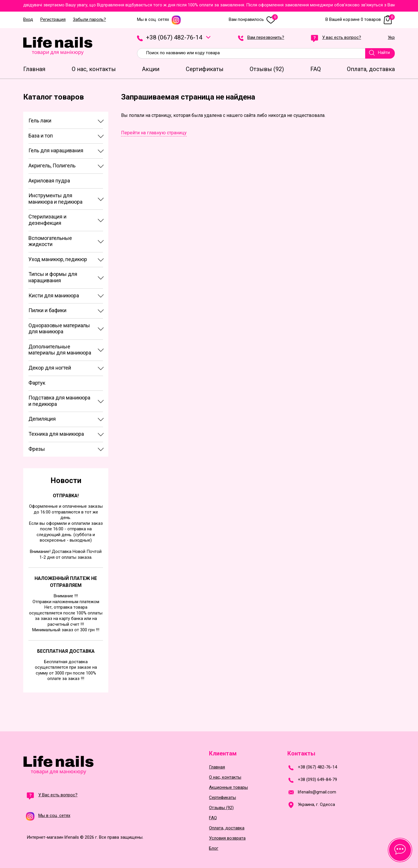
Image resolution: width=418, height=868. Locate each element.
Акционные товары (228, 787)
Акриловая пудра (49, 181)
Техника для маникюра (56, 434)
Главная (217, 767)
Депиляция (42, 419)
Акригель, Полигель (52, 166)
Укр (391, 38)
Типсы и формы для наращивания (53, 277)
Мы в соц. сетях (159, 20)
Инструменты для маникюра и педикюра (55, 199)
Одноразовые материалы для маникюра (59, 329)
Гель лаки (40, 121)
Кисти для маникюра (54, 295)
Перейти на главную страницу (154, 133)
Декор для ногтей (50, 368)
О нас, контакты (225, 777)
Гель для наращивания (56, 150)
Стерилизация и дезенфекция (47, 220)
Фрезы (37, 449)
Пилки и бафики (47, 310)
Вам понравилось (253, 20)
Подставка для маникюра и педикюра (59, 401)
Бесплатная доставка (66, 651)
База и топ (41, 136)
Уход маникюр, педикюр (58, 259)
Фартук (37, 383)
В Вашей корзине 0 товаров (360, 20)
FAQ (213, 818)
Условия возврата (227, 838)
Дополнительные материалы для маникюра (60, 350)
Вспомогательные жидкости (50, 241)
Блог (214, 848)
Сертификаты (222, 798)
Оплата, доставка (227, 828)
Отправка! (66, 496)
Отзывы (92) (221, 808)
